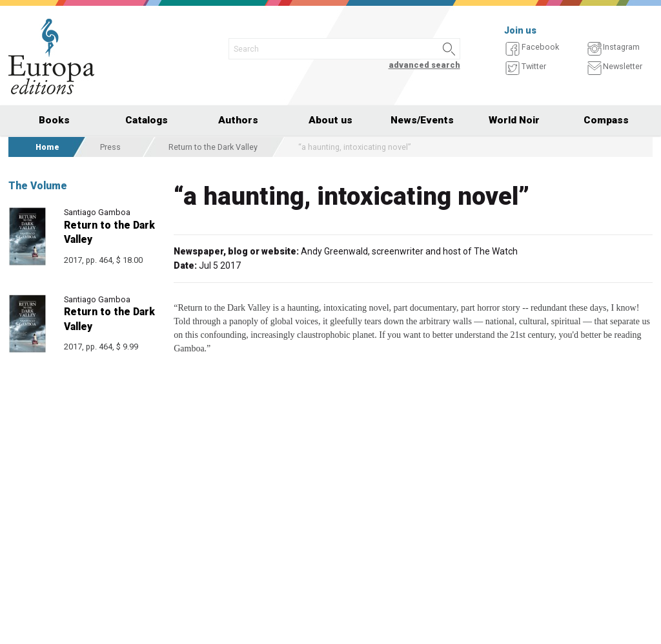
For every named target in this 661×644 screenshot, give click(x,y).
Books (54, 120)
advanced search (424, 65)
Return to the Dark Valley (213, 147)
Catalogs (147, 120)
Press (110, 147)
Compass (606, 120)
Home (47, 147)
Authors (238, 120)
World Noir (514, 120)
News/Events (422, 120)
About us (330, 120)
